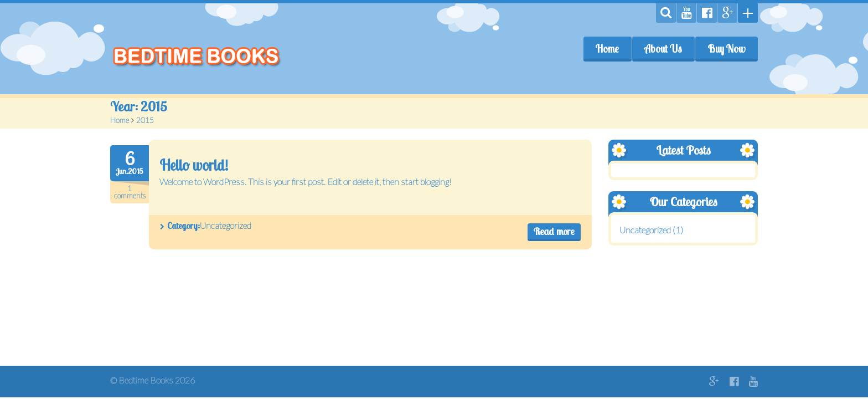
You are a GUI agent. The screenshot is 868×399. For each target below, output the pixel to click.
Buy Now (726, 49)
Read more (554, 231)
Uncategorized (226, 225)
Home (607, 49)
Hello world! (194, 165)
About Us (663, 49)
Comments (130, 193)
